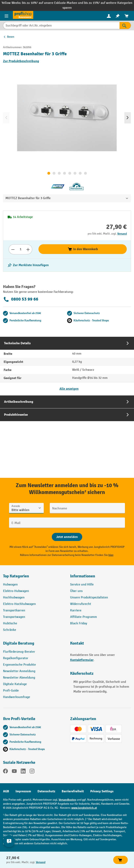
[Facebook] (5, 772)
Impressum (23, 791)
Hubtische (10, 623)
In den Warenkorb (83, 249)
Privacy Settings (102, 791)
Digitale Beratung (19, 643)
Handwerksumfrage (17, 697)
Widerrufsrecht (81, 604)
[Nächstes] (128, 118)
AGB (6, 791)
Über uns (76, 591)
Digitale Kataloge (15, 684)
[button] (34, 645)
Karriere (76, 610)
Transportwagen (14, 617)
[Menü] (6, 16)
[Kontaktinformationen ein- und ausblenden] (9, 841)
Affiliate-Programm (84, 617)
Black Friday (79, 623)
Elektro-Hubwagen (16, 591)
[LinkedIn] (23, 772)
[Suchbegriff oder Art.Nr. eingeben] (61, 25)
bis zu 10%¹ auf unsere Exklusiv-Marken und (53, 3)
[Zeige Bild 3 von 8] (59, 173)
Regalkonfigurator (16, 658)
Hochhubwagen (14, 598)
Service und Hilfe (82, 585)
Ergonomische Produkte (19, 665)
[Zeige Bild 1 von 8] (49, 173)
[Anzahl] (20, 249)
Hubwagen (10, 585)
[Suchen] (125, 25)
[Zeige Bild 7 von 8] (80, 173)
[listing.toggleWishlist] (28, 265)
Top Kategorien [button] (16, 576)
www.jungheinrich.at (84, 808)
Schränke (10, 630)
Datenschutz (46, 791)
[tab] (67, 366)
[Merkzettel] (118, 16)
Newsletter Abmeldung (19, 678)
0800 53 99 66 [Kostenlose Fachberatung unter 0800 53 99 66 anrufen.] (21, 299)
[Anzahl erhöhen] (28, 249)
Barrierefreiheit (73, 791)
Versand (122, 234)
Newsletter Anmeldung (19, 671)
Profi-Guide (11, 691)
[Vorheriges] (6, 118)
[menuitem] (109, 16)
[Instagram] (32, 772)
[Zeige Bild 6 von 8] (75, 173)
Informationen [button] (83, 576)
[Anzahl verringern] (13, 249)
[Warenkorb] (127, 16)
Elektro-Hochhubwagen (19, 604)
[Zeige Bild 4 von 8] (64, 173)
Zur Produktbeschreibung (21, 61)
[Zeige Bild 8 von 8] (85, 173)
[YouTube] (14, 772)
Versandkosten (67, 800)
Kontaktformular (82, 660)
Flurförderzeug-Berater (19, 652)
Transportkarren (14, 610)
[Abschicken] (67, 537)
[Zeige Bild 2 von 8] (54, 173)
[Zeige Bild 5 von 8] (70, 173)
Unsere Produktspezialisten (89, 598)
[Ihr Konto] (109, 16)
